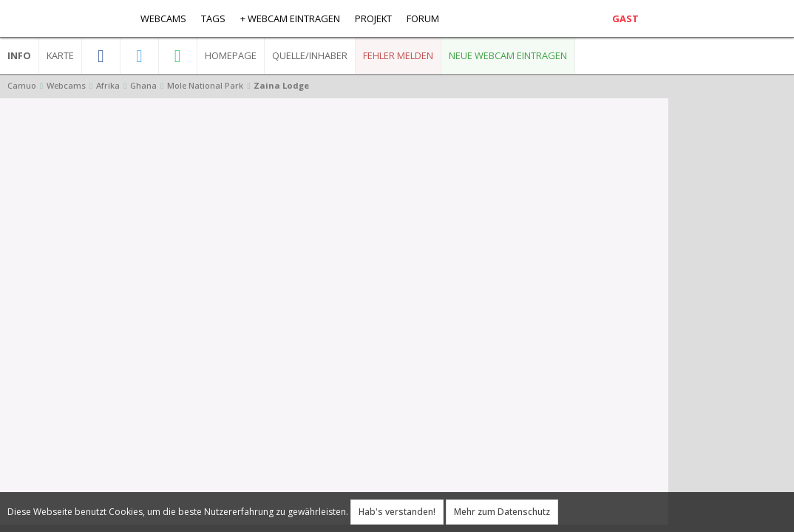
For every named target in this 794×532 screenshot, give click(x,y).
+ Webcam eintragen (290, 18)
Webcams (163, 18)
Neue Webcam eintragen (508, 55)
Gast (625, 18)
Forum (423, 18)
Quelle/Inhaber (310, 55)
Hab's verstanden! (397, 512)
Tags (213, 18)
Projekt (373, 18)
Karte (60, 55)
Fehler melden (398, 55)
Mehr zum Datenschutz (502, 512)
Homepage (231, 55)
